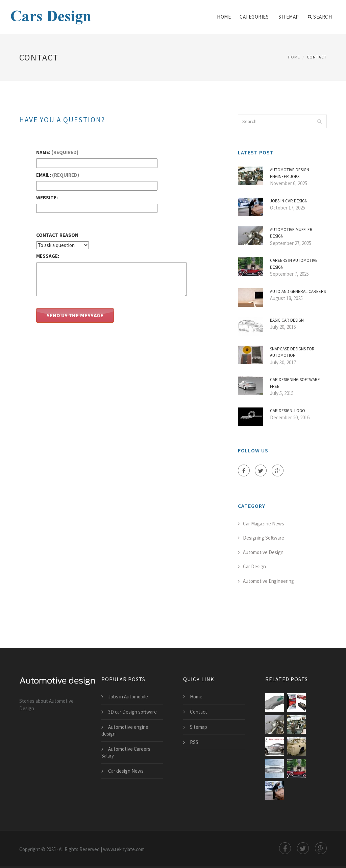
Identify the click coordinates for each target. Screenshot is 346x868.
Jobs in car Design (289, 201)
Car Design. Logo (288, 411)
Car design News (126, 771)
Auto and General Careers (298, 291)
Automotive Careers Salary (126, 752)
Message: (48, 256)
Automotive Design (263, 552)
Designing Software (264, 538)
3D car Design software (132, 712)
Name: (57, 152)
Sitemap (289, 17)
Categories (254, 17)
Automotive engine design (125, 730)
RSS (194, 742)
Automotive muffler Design (291, 233)
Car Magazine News (264, 524)
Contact (199, 712)
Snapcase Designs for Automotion (292, 352)
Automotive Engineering (268, 581)
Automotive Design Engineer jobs (290, 173)
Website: (47, 197)
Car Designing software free (295, 383)
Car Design (254, 566)
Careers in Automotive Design (294, 264)
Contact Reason (57, 235)
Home (224, 17)
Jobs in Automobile (128, 697)
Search (320, 17)
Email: (58, 175)
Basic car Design (287, 320)
